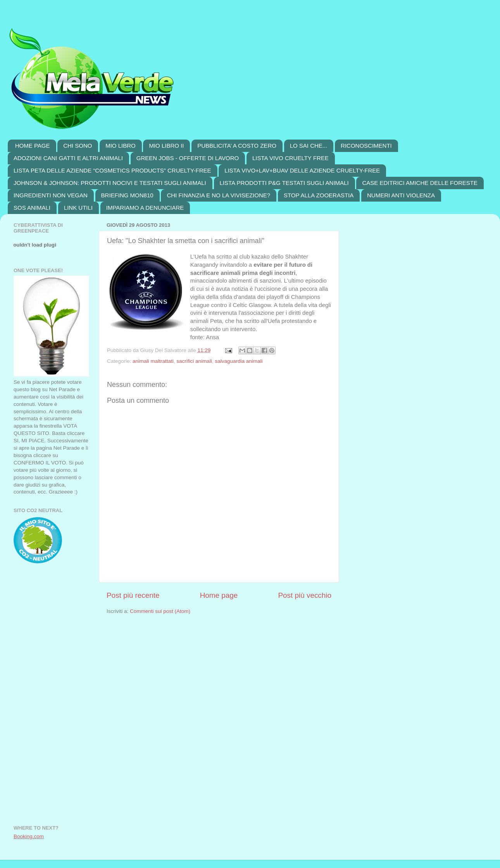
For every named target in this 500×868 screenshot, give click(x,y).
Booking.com (29, 836)
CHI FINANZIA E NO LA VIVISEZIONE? (218, 195)
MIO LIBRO (121, 146)
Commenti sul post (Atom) (160, 611)
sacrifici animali (194, 361)
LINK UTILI (78, 208)
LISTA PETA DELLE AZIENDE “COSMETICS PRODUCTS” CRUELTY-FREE (112, 170)
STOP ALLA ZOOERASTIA (319, 195)
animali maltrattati (153, 361)
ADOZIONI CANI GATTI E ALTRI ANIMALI (68, 158)
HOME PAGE (33, 146)
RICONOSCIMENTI (366, 146)
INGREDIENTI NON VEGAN (51, 195)
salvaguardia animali (239, 361)
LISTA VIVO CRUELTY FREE (291, 158)
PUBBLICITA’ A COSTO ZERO (237, 146)
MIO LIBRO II (166, 146)
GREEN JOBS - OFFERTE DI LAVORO (188, 158)
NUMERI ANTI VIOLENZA (401, 195)
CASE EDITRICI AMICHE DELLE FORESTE (420, 183)
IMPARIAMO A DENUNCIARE (145, 208)
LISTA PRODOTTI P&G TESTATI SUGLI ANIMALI (284, 183)
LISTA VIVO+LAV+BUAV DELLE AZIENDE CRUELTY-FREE (302, 170)
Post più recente (133, 595)
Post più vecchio (305, 595)
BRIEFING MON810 (127, 195)
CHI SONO (78, 146)
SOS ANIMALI (32, 208)
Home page (219, 595)
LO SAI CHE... (309, 146)
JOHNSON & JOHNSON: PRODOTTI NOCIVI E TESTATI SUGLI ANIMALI (110, 183)
